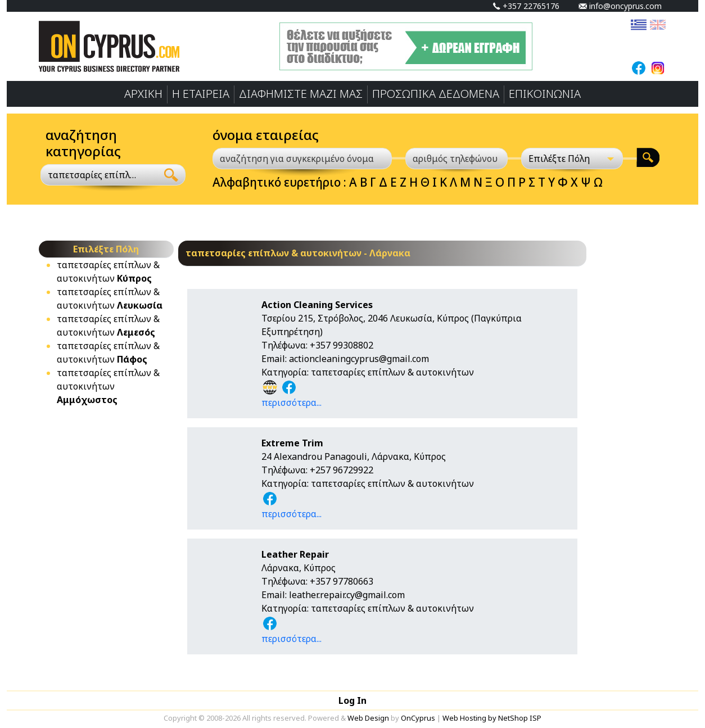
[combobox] (99, 175)
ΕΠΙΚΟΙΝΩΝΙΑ (545, 94)
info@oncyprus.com (620, 6)
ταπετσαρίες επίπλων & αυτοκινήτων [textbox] (92, 175)
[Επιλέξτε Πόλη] (572, 159)
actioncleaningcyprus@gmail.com (359, 359)
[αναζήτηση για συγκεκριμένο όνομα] (302, 159)
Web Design (368, 718)
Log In (352, 700)
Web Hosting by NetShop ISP (492, 718)
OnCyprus (418, 718)
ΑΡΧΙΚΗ (143, 94)
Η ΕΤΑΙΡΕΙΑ (201, 94)
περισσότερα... (292, 403)
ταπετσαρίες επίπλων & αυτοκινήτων (108, 386)
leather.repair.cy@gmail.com (347, 595)
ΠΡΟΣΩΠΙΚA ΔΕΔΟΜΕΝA (436, 94)
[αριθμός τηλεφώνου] (457, 159)
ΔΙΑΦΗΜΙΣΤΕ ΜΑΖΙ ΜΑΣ (301, 94)
